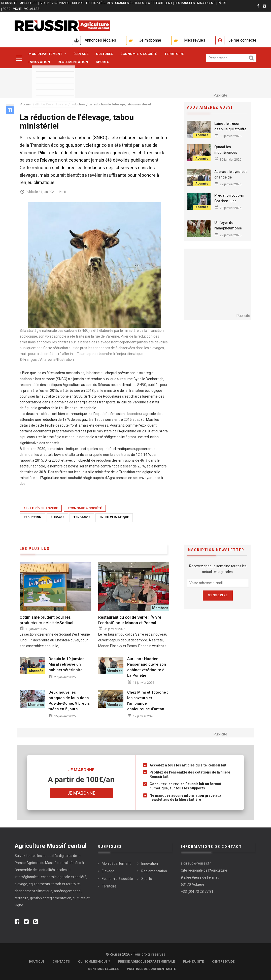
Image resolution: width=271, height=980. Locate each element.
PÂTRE (222, 3)
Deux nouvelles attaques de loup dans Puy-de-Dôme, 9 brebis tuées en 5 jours (69, 701)
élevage (57, 517)
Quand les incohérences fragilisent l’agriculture (226, 155)
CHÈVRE (78, 3)
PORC (7, 9)
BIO (42, 3)
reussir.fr (9, 3)
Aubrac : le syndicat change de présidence (230, 177)
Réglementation (73, 62)
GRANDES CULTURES (129, 3)
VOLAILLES (32, 9)
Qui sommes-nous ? (94, 962)
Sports (102, 62)
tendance (82, 517)
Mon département (47, 54)
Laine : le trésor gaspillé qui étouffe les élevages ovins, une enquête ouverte (231, 132)
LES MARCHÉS (185, 3)
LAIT (169, 3)
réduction (32, 517)
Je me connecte (242, 40)
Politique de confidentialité (151, 969)
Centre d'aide (223, 962)
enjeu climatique (114, 517)
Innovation (39, 62)
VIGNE (17, 9)
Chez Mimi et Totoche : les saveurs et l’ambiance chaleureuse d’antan (148, 701)
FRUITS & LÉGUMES (99, 3)
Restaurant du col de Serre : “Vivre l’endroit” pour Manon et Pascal (130, 620)
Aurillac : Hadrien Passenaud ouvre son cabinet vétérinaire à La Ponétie (147, 667)
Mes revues (195, 40)
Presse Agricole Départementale (146, 962)
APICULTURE (29, 3)
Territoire (174, 54)
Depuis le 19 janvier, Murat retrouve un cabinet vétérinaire (67, 664)
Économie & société (139, 54)
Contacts (61, 962)
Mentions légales (103, 969)
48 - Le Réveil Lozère (41, 508)
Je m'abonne (150, 40)
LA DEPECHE (155, 3)
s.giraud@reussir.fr (196, 863)
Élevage (81, 54)
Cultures (105, 54)
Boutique (37, 962)
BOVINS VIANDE (58, 3)
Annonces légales (100, 40)
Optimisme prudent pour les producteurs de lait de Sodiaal (46, 620)
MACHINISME (206, 3)
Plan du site (193, 962)
